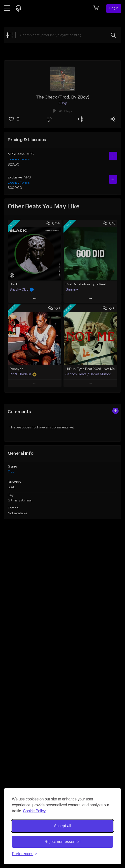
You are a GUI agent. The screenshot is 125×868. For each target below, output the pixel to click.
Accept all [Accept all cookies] (62, 826)
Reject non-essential (63, 842)
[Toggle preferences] (24, 854)
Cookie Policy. (35, 811)
